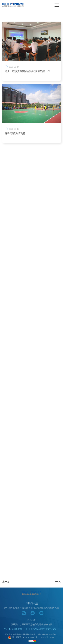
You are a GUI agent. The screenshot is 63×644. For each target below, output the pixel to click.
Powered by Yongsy (48, 637)
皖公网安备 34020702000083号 (23, 638)
